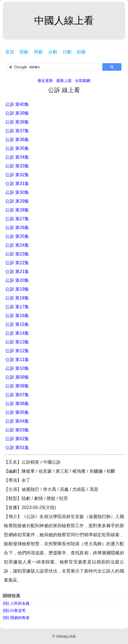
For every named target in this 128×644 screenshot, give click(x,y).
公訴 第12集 (17, 351)
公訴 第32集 (17, 175)
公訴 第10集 (17, 368)
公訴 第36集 (17, 140)
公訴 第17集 (17, 307)
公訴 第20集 (17, 280)
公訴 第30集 (17, 192)
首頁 (10, 52)
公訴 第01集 (17, 448)
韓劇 (38, 52)
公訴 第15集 (17, 324)
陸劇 (24, 52)
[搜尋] (52, 67)
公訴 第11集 (17, 360)
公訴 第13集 (17, 342)
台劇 (53, 52)
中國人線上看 (64, 20)
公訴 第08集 (17, 386)
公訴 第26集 (17, 228)
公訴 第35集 (17, 148)
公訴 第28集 (17, 210)
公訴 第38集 (17, 122)
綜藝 (81, 52)
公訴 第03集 (17, 430)
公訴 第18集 (17, 298)
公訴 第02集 (17, 439)
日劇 (67, 52)
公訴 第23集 (17, 254)
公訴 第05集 (17, 412)
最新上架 (64, 81)
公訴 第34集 (17, 157)
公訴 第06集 (17, 404)
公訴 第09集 (17, 377)
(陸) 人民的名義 (16, 603)
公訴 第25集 (17, 236)
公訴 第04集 (17, 421)
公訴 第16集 (17, 316)
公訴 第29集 (17, 201)
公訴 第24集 (17, 245)
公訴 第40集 (17, 104)
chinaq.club (66, 636)
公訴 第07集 (17, 395)
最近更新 (45, 81)
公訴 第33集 (17, 166)
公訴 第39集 (17, 113)
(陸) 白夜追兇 (14, 610)
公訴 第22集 (17, 263)
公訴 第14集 (17, 333)
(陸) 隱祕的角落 (16, 618)
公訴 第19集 (17, 289)
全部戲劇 (83, 81)
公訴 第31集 (17, 184)
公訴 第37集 (17, 131)
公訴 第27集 (17, 219)
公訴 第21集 (17, 272)
